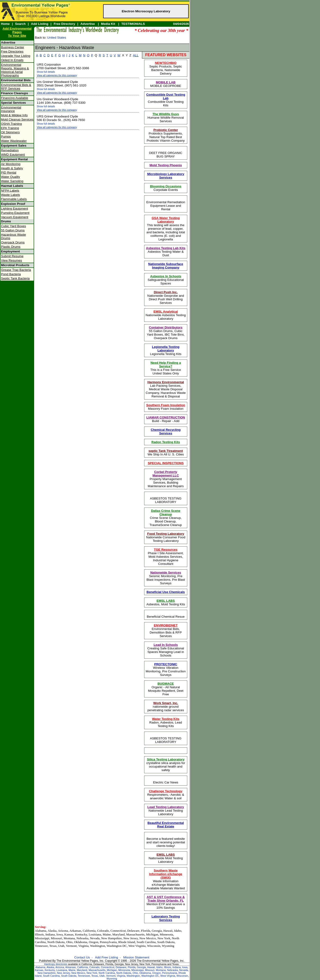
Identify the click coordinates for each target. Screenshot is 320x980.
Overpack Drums (13, 242)
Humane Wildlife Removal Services (166, 118)
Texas (95, 976)
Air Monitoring (11, 164)
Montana (161, 970)
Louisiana (62, 970)
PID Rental (9, 173)
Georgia (142, 967)
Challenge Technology (166, 791)
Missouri (150, 970)
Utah (102, 976)
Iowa (185, 967)
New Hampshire (47, 973)
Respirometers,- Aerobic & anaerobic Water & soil (166, 795)
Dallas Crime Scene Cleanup (166, 512)
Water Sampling (12, 181)
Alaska (50, 967)
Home (5, 24)
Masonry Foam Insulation (166, 407)
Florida (132, 967)
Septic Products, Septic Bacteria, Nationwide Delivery (166, 68)
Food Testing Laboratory (166, 534)
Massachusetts (97, 970)
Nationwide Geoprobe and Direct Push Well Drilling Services (166, 297)
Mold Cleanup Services (17, 119)
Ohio (135, 973)
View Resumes (11, 260)
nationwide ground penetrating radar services (166, 707)
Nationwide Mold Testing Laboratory (166, 858)
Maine (72, 970)
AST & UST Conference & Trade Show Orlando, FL (166, 899)
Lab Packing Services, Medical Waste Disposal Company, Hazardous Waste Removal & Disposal (166, 389)
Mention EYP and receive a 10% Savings (166, 902)
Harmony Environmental (166, 382)
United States (57, 38)
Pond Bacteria (11, 274)
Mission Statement (136, 957)
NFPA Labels (10, 191)
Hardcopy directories (56, 964)
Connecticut (108, 967)
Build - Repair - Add (166, 419)
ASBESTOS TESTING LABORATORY (166, 500)
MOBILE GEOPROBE (166, 84)
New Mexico (78, 973)
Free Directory (64, 24)
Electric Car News (166, 782)
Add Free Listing (107, 957)
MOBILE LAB (166, 82)
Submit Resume (12, 256)
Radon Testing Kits (166, 442)
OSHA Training (11, 124)
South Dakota (69, 976)
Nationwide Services (166, 573)
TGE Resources (166, 550)
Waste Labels (10, 195)
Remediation (10, 150)
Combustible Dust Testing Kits (166, 100)
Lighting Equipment (14, 209)
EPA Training (10, 128)
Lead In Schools (166, 645)
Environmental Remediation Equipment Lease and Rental (166, 206)
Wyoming (112, 979)
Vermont (111, 976)
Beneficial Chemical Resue (166, 617)
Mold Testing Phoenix (166, 165)
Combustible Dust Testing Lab (166, 96)
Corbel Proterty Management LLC (166, 474)
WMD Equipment (13, 155)
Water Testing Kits (166, 719)
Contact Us (82, 957)
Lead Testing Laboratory (166, 807)
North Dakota (124, 973)
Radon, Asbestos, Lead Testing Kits (166, 722)
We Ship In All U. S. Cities (166, 453)
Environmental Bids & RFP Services (16, 87)
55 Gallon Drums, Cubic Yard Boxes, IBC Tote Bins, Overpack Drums (166, 333)
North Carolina (107, 973)
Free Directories (12, 52)
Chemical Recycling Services (166, 432)
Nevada (184, 970)
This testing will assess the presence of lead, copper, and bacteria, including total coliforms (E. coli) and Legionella (166, 229)
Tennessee (84, 976)
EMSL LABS (166, 601)
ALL (136, 55)
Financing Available (15, 98)
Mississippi (137, 970)
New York (92, 973)
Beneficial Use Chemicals (166, 592)
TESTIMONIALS (133, 24)
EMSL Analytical (166, 312)
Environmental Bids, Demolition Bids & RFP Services (166, 631)
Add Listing (40, 24)
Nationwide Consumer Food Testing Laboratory (166, 537)
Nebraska (173, 970)
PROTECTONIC (166, 664)
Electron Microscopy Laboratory (146, 11)
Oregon (156, 973)
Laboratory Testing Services (166, 918)
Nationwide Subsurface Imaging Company (166, 266)
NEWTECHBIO (166, 63)
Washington (133, 976)
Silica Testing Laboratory (166, 759)
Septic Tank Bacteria (15, 278)
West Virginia (168, 976)
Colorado (94, 967)
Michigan (112, 970)
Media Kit (108, 24)
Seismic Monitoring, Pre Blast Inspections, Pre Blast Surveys (166, 578)
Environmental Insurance (11, 109)
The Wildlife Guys (166, 114)
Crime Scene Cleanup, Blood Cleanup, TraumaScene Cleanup (166, 518)
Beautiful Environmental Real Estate (166, 825)
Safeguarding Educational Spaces (166, 280)
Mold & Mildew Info (14, 115)
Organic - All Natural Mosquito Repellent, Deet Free (166, 689)
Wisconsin (182, 976)
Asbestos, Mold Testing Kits (166, 602)
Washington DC (150, 976)
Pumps (6, 137)
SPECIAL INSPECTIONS (166, 463)
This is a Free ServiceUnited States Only (166, 368)
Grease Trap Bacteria (16, 270)
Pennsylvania (170, 973)
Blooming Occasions (166, 186)
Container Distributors (166, 327)
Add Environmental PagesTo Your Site (17, 32)
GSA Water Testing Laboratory (166, 220)
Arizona (60, 967)
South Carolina (51, 976)
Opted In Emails (12, 60)
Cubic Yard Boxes (13, 226)
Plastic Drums (11, 247)
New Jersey (63, 973)
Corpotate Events (166, 188)
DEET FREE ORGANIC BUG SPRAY (166, 155)
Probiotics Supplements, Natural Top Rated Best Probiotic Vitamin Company (166, 135)
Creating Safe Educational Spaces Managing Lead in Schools (166, 650)
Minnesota (124, 970)
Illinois (168, 967)
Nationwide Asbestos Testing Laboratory (166, 315)
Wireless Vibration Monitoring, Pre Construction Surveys (166, 670)
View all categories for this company (57, 75)
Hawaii (151, 967)
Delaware (121, 967)
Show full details (46, 72)
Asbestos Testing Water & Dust (166, 252)
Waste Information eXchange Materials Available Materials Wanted (166, 879)
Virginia (121, 976)
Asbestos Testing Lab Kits (166, 248)
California (83, 967)
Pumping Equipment (15, 213)
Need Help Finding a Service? (166, 364)
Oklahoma (145, 973)
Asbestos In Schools (166, 276)
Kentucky (50, 970)
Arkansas (70, 967)
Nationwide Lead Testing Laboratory (166, 811)
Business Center (13, 47)
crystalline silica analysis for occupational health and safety (166, 765)
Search (20, 24)
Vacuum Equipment (15, 217)
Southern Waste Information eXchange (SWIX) (166, 874)
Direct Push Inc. (166, 292)
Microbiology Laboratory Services (166, 176)
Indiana (176, 967)
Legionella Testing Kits (166, 350)
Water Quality (10, 177)
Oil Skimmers (10, 132)
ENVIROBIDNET (166, 625)
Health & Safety (12, 168)
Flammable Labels (14, 199)
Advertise (88, 24)
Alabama (40, 967)
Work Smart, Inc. (166, 703)
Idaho (159, 967)
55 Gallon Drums (13, 230)
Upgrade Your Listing (16, 56)
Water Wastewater (14, 141)
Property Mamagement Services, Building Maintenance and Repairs (166, 479)
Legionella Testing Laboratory (166, 349)
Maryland (82, 970)
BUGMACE (166, 684)
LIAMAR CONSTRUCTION (166, 417)
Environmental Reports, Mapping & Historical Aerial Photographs (15, 70)
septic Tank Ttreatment (166, 451)
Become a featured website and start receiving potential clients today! (166, 842)
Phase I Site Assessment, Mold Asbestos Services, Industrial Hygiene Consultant (166, 557)
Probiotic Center (166, 130)
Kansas (39, 970)
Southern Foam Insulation (166, 405)
